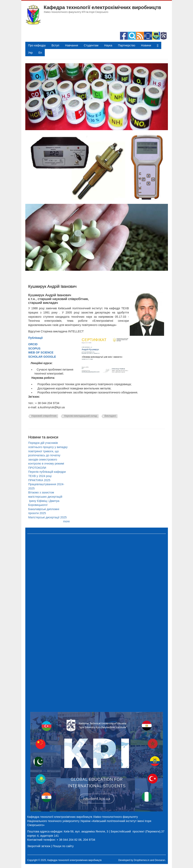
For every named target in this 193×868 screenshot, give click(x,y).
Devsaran (160, 860)
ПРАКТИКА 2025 (39, 480)
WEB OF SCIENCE (41, 352)
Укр (30, 53)
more (66, 521)
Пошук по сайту (63, 846)
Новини (146, 45)
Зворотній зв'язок (39, 846)
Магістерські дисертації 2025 (48, 517)
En (40, 53)
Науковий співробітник (44, 416)
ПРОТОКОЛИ (37, 468)
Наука (108, 45)
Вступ (56, 45)
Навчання (72, 45)
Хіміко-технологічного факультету (115, 817)
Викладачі (110, 416)
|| (158, 45)
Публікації (36, 338)
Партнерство (127, 45)
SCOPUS (34, 348)
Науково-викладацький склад (80, 416)
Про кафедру (37, 45)
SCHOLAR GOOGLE (42, 357)
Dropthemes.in (142, 860)
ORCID (33, 344)
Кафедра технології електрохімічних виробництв (103, 7)
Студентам (91, 45)
